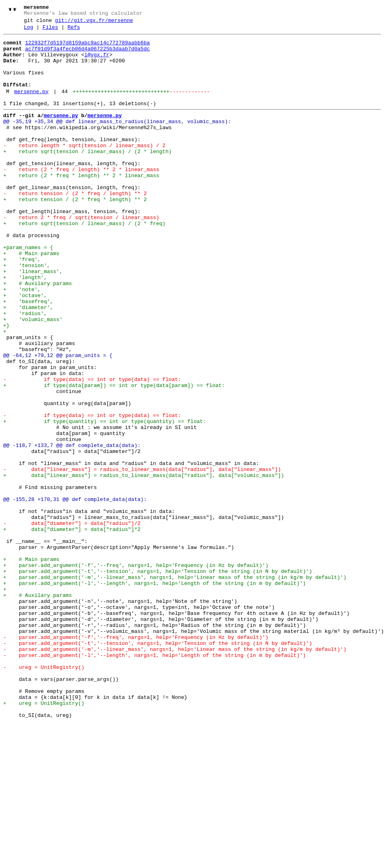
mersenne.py (31, 106)
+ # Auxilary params (38, 334)
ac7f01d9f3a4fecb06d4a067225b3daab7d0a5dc (88, 55)
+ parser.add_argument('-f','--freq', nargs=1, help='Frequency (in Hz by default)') (136, 672)
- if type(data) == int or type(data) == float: (92, 449)
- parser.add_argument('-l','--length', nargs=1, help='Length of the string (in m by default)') (155, 780)
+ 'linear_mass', (33, 319)
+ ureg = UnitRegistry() (44, 838)
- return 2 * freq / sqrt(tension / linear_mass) (81, 255)
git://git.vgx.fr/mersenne (94, 23)
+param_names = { (28, 291)
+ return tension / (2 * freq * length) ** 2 (75, 233)
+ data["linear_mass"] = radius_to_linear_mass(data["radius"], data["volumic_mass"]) (144, 564)
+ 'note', (22, 341)
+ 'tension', (27, 312)
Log (29, 31)
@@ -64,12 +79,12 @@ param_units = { (58, 420)
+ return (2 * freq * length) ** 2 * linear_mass (81, 204)
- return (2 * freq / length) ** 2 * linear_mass (81, 197)
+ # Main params (31, 298)
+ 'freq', (22, 305)
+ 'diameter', (28, 363)
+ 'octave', (25, 348)
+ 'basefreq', (28, 355)
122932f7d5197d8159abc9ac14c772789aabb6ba (88, 48)
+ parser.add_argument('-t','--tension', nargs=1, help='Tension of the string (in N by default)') (158, 679)
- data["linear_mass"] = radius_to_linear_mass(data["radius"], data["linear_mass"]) (142, 557)
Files (50, 31)
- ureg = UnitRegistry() (44, 794)
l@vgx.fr (97, 62)
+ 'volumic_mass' (33, 377)
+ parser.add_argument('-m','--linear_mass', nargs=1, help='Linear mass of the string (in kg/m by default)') (175, 686)
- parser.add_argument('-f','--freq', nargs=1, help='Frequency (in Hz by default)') (136, 758)
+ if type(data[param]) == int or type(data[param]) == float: (114, 456)
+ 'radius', (25, 370)
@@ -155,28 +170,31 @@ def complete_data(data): (75, 593)
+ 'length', (25, 327)
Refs (74, 31)
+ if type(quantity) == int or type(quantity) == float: (105, 499)
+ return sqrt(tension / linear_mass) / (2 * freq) (84, 262)
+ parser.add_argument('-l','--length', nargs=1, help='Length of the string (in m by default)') (155, 694)
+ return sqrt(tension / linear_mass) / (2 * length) (87, 176)
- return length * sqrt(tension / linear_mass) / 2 (84, 168)
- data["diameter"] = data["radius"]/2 (72, 622)
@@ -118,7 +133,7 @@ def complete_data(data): (72, 528)
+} (6, 384)
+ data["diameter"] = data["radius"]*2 (72, 629)
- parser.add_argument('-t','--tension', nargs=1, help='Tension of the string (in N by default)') (158, 766)
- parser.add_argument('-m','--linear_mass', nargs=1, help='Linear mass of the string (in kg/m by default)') (175, 773)
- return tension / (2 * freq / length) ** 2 (75, 226)
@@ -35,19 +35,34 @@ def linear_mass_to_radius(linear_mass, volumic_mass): (117, 140)
